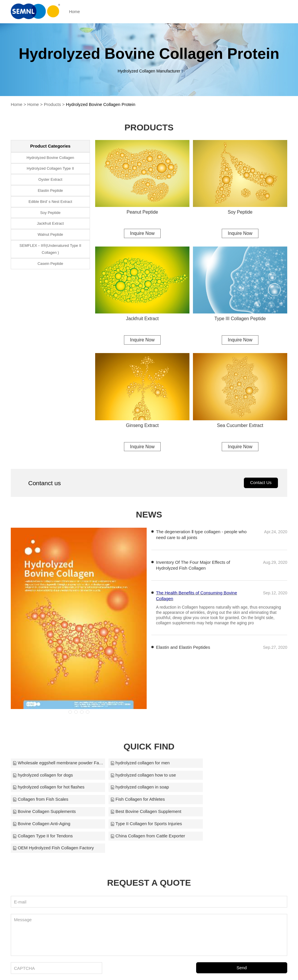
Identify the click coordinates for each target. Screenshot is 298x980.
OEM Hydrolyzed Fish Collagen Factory (240, 813)
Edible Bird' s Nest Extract (50, 202)
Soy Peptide (240, 212)
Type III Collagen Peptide (240, 319)
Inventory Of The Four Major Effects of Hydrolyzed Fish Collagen (193, 566)
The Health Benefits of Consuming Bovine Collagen (197, 597)
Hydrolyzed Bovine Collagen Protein (101, 104)
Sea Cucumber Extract (240, 426)
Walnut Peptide (50, 235)
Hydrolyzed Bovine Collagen (50, 157)
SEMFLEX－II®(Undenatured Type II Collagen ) (50, 249)
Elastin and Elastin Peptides (183, 648)
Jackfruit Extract (142, 319)
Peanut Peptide (142, 212)
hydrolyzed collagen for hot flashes (142, 776)
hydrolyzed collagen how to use (46, 776)
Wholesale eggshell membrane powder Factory (56, 764)
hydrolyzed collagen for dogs (229, 764)
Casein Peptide (50, 264)
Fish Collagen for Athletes (133, 788)
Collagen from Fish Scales (41, 788)
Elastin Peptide (50, 190)
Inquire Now (142, 233)
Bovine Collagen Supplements (231, 788)
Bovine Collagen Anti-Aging (135, 801)
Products (53, 104)
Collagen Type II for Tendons (43, 813)
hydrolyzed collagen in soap (229, 776)
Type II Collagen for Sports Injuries (235, 801)
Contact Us (261, 484)
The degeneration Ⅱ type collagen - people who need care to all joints (201, 535)
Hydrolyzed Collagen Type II (50, 168)
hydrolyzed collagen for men (136, 764)
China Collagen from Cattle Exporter (144, 813)
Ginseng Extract (142, 426)
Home (77, 12)
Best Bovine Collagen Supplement (48, 801)
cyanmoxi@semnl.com (209, 968)
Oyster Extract (50, 179)
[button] (70, 713)
